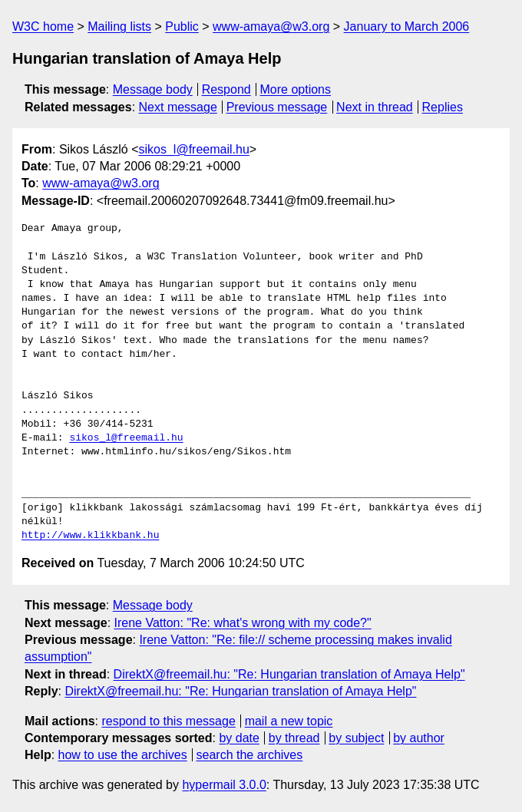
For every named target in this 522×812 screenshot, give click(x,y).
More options (296, 89)
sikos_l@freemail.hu (194, 149)
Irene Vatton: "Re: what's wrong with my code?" (243, 623)
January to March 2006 (407, 26)
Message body (153, 89)
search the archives (250, 755)
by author (419, 738)
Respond (226, 89)
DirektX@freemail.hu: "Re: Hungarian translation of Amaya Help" (289, 674)
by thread (294, 738)
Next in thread (375, 107)
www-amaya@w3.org (271, 26)
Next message (178, 107)
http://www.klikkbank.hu (90, 536)
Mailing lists (119, 26)
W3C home (43, 26)
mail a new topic (289, 721)
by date (239, 738)
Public (182, 26)
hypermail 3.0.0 (224, 785)
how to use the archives (123, 755)
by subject (356, 738)
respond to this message (168, 721)
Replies (443, 107)
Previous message (277, 107)
